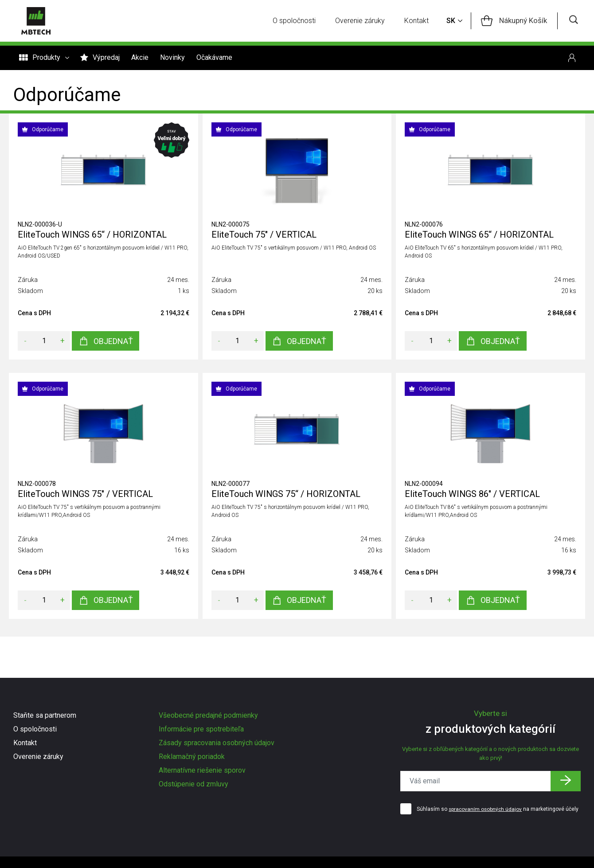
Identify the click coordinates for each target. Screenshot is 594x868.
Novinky (172, 58)
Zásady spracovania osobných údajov (217, 743)
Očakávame (214, 58)
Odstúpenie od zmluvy (193, 784)
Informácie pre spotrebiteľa (201, 729)
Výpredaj (100, 58)
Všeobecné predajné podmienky (208, 715)
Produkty (44, 59)
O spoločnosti (297, 21)
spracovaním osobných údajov (486, 809)
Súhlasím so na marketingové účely (498, 809)
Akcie (140, 58)
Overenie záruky (363, 21)
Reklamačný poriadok (192, 757)
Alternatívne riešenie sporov (202, 770)
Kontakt (420, 21)
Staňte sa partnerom (45, 715)
